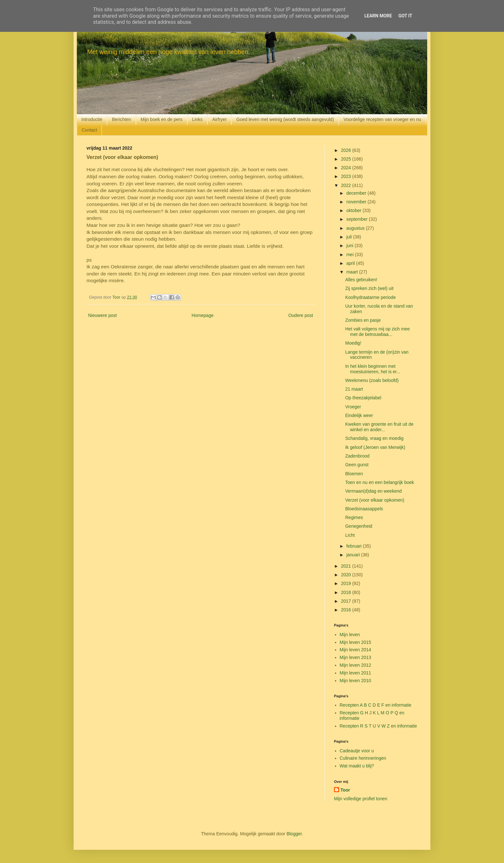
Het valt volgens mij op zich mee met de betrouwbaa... (378, 332)
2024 (347, 168)
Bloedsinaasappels (364, 509)
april (351, 263)
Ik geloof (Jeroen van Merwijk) (375, 447)
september (357, 219)
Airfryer (219, 119)
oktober (354, 210)
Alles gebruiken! (361, 280)
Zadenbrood (357, 456)
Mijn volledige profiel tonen (361, 799)
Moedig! (353, 343)
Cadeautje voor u (357, 751)
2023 (347, 176)
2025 (347, 159)
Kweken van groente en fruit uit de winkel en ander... (379, 427)
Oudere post (301, 315)
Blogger (294, 834)
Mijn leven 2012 (355, 665)
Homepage (203, 315)
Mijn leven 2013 (355, 657)
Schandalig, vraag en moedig (374, 438)
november (357, 202)
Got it (405, 16)
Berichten (121, 119)
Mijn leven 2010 (355, 681)
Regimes (354, 517)
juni (350, 246)
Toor (345, 790)
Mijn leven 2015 (355, 642)
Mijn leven (350, 635)
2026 (347, 150)
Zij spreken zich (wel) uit (369, 288)
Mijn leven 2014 (355, 650)
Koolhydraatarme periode (370, 297)
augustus (356, 228)
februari (354, 546)
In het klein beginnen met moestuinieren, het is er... (373, 369)
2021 (347, 566)
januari (354, 555)
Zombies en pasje (363, 320)
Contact (89, 130)
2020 (347, 575)
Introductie (92, 119)
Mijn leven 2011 (355, 673)
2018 (347, 592)
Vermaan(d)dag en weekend (373, 491)
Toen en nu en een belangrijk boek (380, 482)
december (357, 193)
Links (198, 119)
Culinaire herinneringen (363, 758)
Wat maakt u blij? (357, 766)
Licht (350, 535)
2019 (347, 583)
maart (353, 272)
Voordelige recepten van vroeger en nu (382, 119)
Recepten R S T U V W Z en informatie (378, 726)
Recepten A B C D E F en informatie (376, 705)
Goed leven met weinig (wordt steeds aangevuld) (285, 119)
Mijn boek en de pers (162, 119)
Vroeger (353, 407)
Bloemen (354, 474)
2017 (347, 601)
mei (350, 255)
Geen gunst (357, 465)
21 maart (354, 389)
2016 (347, 610)
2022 (347, 185)
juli (350, 237)
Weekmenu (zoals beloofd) (372, 380)
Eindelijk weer (359, 415)
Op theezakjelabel (363, 398)
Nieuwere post (103, 315)
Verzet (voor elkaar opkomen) (375, 500)
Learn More (378, 16)
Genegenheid (359, 526)
